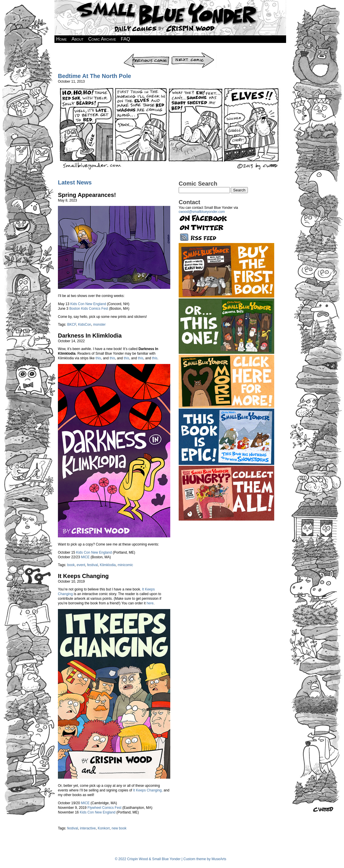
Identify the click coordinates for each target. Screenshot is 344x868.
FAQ (125, 39)
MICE (85, 557)
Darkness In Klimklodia (90, 336)
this (98, 358)
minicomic (125, 565)
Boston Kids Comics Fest (89, 309)
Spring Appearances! (87, 195)
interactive (88, 828)
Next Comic (194, 54)
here (150, 603)
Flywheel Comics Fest (104, 808)
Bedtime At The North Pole (95, 76)
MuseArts (219, 859)
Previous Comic (147, 54)
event (81, 565)
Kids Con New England (88, 304)
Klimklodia (108, 565)
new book (119, 828)
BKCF (72, 325)
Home (62, 39)
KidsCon (84, 325)
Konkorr (104, 828)
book (71, 565)
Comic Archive (102, 39)
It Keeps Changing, (148, 790)
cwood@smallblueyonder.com (202, 212)
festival (93, 565)
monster (99, 325)
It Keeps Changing (83, 576)
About (77, 39)
